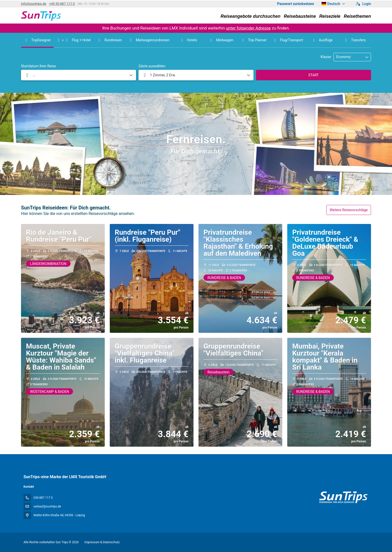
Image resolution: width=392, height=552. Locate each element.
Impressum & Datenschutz (102, 542)
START (313, 75)
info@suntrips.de (34, 4)
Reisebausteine (300, 16)
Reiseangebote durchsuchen (250, 16)
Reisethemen (357, 16)
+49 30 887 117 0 (62, 4)
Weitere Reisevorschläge (349, 210)
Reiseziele (330, 16)
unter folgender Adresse (248, 28)
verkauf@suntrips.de (47, 506)
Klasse (326, 57)
